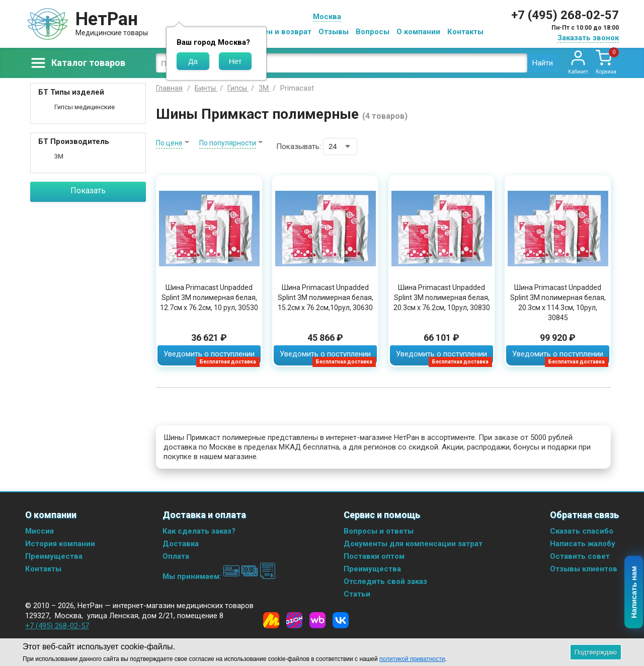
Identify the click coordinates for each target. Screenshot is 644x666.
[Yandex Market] (271, 620)
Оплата (176, 556)
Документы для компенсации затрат (413, 544)
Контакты (465, 32)
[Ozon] (294, 620)
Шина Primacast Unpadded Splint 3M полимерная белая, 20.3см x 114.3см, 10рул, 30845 (558, 303)
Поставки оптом (374, 556)
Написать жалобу (583, 544)
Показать (88, 191)
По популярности (228, 143)
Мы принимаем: (219, 576)
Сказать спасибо (582, 531)
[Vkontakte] (341, 620)
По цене (169, 143)
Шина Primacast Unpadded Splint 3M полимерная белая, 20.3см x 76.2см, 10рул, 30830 (442, 298)
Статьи (357, 594)
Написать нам (634, 593)
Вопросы (373, 32)
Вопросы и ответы (379, 531)
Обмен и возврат (280, 32)
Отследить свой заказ (385, 581)
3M (59, 156)
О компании (418, 32)
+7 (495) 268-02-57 (565, 15)
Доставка (181, 544)
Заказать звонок (588, 38)
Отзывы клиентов (584, 569)
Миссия (39, 531)
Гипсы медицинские (85, 107)
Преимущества (54, 556)
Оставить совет (580, 556)
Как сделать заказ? (199, 531)
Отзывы (334, 32)
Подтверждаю (596, 652)
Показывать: (299, 146)
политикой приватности (412, 659)
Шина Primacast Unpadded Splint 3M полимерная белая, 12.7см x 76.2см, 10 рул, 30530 (209, 298)
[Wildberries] (317, 620)
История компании (60, 544)
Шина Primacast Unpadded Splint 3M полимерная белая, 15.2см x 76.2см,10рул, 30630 (326, 298)
